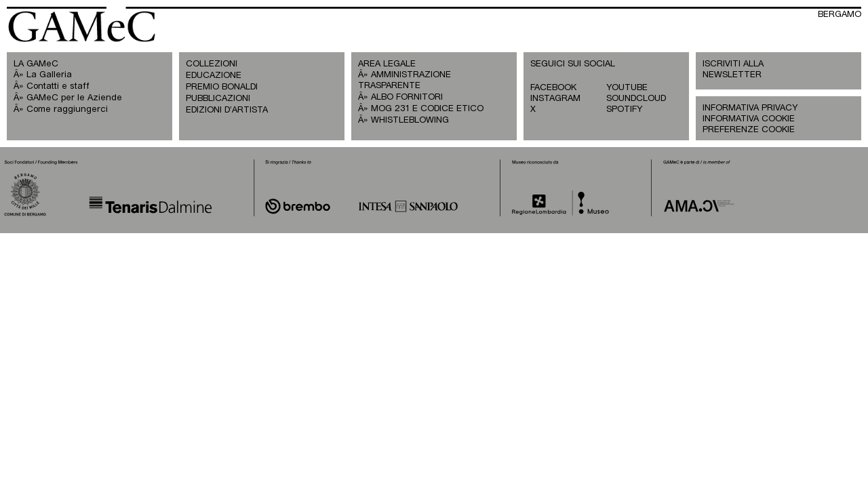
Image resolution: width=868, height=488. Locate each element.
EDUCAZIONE (214, 76)
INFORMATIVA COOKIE (749, 119)
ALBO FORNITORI (407, 97)
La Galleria (49, 75)
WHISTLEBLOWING (410, 120)
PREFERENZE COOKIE (749, 130)
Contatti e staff (58, 86)
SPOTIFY (624, 109)
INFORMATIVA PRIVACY (750, 108)
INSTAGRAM (555, 99)
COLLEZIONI (212, 64)
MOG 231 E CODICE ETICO (427, 109)
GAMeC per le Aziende (74, 98)
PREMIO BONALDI (222, 87)
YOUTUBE (627, 88)
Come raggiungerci (67, 109)
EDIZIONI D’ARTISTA (227, 110)
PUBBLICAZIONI (218, 99)
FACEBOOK (553, 88)
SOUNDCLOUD (636, 99)
